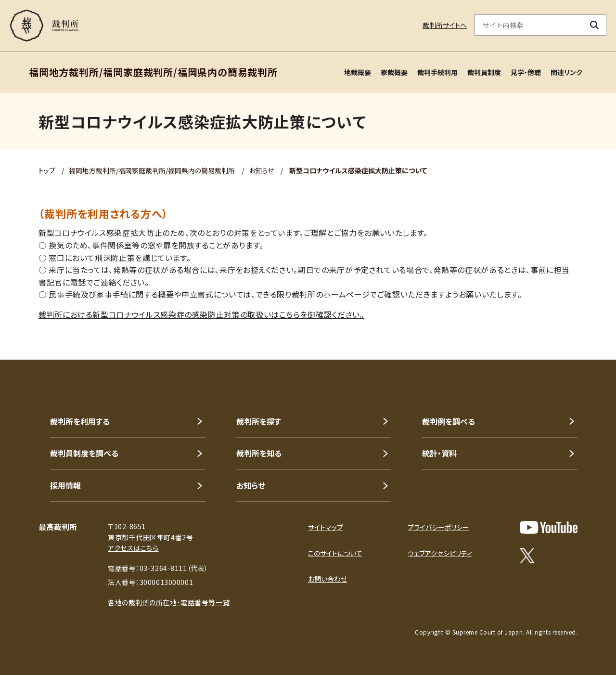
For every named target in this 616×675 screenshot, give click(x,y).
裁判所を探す (259, 421)
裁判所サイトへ (445, 25)
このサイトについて (335, 553)
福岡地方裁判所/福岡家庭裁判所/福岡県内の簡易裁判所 (152, 170)
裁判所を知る (259, 453)
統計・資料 (439, 453)
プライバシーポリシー (438, 527)
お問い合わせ (327, 579)
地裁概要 (358, 72)
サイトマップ (326, 527)
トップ (48, 170)
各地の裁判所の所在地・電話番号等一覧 (169, 602)
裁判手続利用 (437, 72)
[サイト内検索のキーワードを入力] (529, 25)
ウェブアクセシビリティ (440, 553)
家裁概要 (394, 72)
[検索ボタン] (595, 25)
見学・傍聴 (526, 72)
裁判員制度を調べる (84, 453)
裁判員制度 (484, 72)
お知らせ (261, 170)
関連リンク (566, 72)
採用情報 (65, 485)
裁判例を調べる (449, 421)
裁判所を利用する (80, 421)
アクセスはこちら (133, 548)
